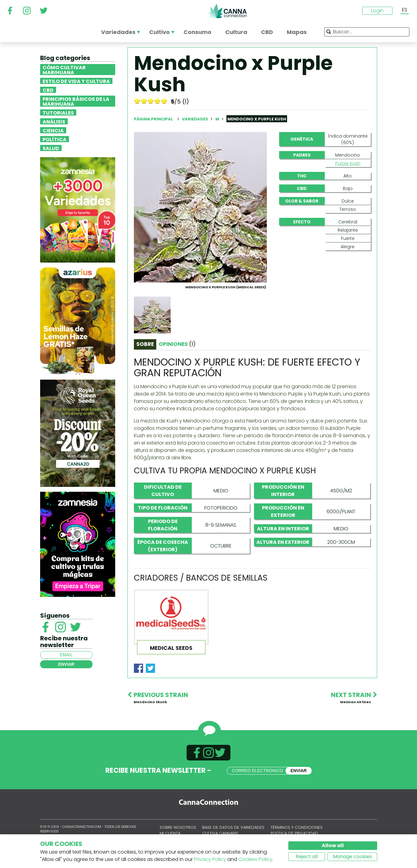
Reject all (307, 857)
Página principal (154, 119)
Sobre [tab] (145, 344)
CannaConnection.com (228, 11)
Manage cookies (352, 857)
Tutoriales (58, 112)
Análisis (54, 121)
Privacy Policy (210, 859)
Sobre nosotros (178, 827)
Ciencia (53, 130)
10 (164, 101)
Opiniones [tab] (177, 344)
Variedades (195, 119)
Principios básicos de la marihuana (76, 101)
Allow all (333, 845)
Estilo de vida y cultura (76, 81)
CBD (48, 90)
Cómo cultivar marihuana (64, 70)
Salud (51, 148)
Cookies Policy (255, 859)
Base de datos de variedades (233, 827)
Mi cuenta (170, 833)
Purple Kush (348, 163)
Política (55, 139)
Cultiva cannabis (220, 833)
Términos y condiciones (297, 827)
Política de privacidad (294, 833)
